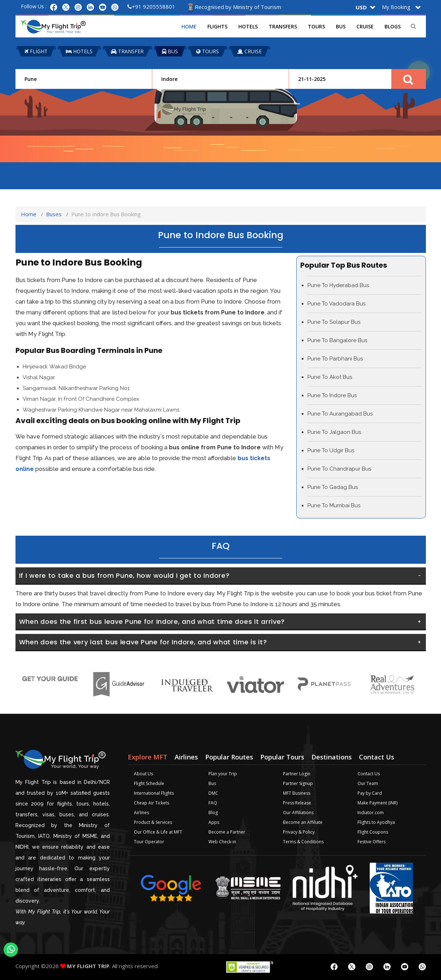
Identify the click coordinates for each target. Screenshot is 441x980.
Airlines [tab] (186, 757)
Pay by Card (370, 793)
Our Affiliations (298, 813)
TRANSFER (127, 51)
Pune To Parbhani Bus (335, 359)
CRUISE (249, 51)
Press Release (297, 803)
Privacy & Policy (299, 832)
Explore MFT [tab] (148, 757)
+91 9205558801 (151, 6)
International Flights (154, 793)
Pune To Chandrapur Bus (339, 469)
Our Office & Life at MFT (158, 832)
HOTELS (79, 51)
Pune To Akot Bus (330, 377)
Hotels (248, 26)
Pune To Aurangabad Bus (340, 414)
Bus (341, 26)
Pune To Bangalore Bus (337, 340)
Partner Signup (298, 783)
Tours (316, 26)
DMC (213, 793)
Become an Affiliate (303, 822)
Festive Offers (372, 842)
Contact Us (369, 774)
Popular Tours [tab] (282, 757)
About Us (143, 774)
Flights (217, 26)
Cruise (365, 26)
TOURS (208, 51)
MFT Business (297, 793)
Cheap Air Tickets (152, 803)
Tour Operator (149, 842)
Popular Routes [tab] (229, 757)
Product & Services (153, 822)
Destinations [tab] (332, 757)
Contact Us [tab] (377, 757)
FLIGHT (36, 51)
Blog (213, 813)
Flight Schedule (149, 783)
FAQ (213, 803)
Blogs (393, 26)
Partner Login (297, 774)
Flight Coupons (373, 832)
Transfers (283, 26)
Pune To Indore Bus (332, 395)
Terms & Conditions (303, 842)
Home (189, 26)
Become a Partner (227, 832)
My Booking (396, 7)
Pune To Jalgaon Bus (334, 432)
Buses (54, 214)
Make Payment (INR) (377, 803)
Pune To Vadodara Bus (336, 304)
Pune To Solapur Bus (334, 322)
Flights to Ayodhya (376, 822)
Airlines (141, 813)
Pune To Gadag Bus (333, 487)
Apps (214, 822)
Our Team (368, 783)
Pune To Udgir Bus (331, 450)
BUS (170, 51)
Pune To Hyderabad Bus (338, 285)
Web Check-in (222, 842)
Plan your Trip (223, 774)
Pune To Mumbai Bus (334, 505)
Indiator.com (371, 813)
